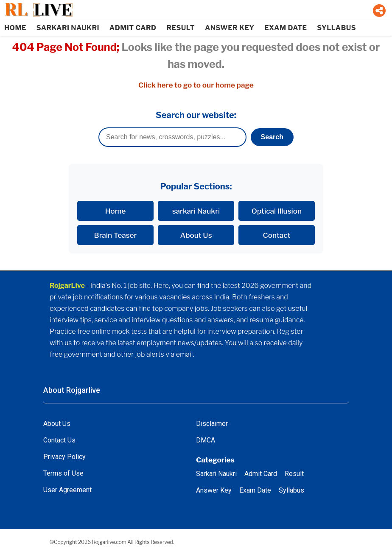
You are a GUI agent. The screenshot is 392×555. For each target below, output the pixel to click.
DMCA (206, 440)
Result (294, 474)
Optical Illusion (277, 211)
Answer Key (214, 490)
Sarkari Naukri (216, 474)
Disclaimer (212, 424)
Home (116, 211)
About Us (196, 235)
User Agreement (67, 490)
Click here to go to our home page (196, 85)
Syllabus (291, 490)
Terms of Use (63, 473)
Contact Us (59, 440)
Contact (277, 235)
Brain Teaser (116, 235)
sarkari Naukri (196, 211)
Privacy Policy (64, 457)
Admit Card (261, 474)
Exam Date (255, 490)
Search (272, 137)
